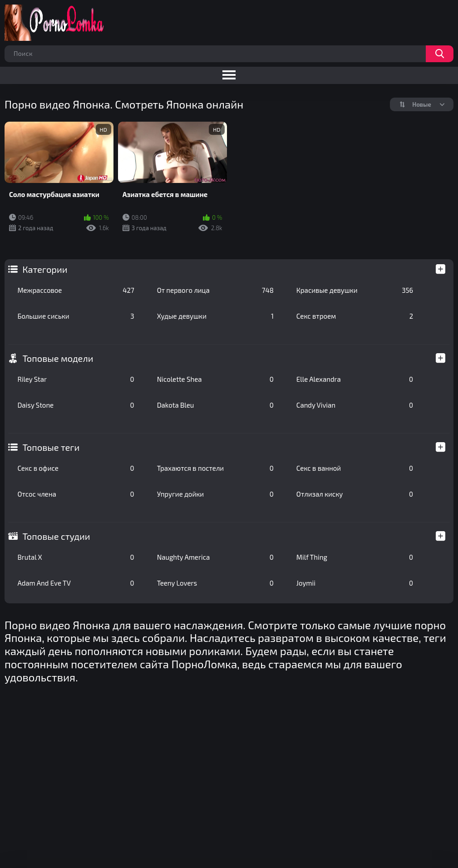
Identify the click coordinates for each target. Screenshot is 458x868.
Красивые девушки (355, 290)
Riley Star (76, 379)
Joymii (355, 583)
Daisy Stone (76, 405)
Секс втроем (355, 316)
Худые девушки (215, 316)
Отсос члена (76, 494)
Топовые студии (56, 536)
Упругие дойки (215, 494)
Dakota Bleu (215, 405)
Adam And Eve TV (76, 583)
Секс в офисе (76, 468)
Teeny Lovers (215, 583)
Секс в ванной (355, 468)
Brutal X (76, 557)
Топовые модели (58, 358)
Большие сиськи (76, 316)
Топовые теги (51, 447)
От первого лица (215, 290)
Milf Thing (355, 557)
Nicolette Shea (215, 379)
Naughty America (215, 557)
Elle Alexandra (355, 379)
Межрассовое (76, 290)
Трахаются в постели (215, 468)
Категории (45, 269)
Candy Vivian (355, 405)
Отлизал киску (355, 494)
